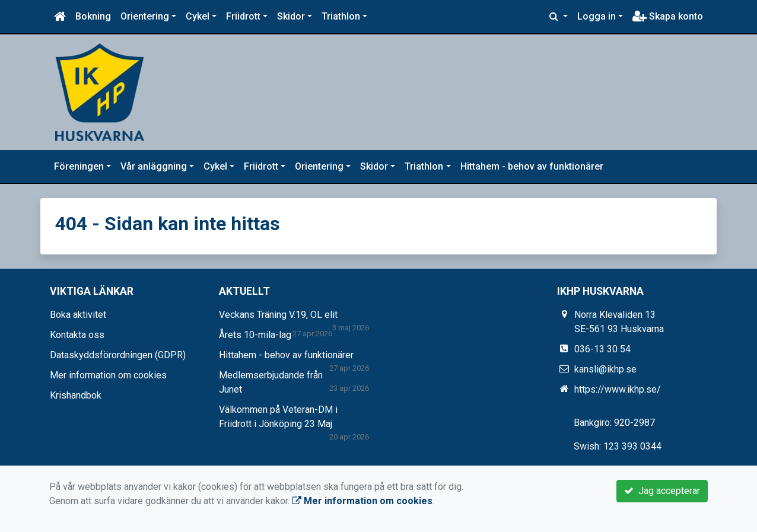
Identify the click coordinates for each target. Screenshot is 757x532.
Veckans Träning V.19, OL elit (278, 315)
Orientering (145, 16)
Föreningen (79, 166)
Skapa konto (668, 16)
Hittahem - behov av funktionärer (532, 166)
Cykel (198, 16)
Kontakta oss (77, 335)
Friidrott (243, 16)
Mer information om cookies (108, 375)
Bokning (93, 16)
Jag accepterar (662, 491)
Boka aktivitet (78, 315)
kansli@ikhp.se (605, 369)
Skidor (291, 16)
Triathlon (341, 16)
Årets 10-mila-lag (255, 335)
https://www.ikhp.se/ (618, 389)
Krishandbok (76, 395)
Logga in (597, 16)
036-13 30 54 (602, 349)
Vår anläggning (154, 166)
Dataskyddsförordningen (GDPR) (118, 355)
